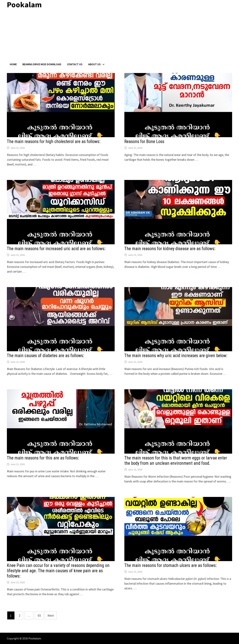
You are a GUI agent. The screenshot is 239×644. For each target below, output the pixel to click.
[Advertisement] (120, 36)
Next (51, 615)
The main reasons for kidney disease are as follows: (170, 249)
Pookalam (35, 638)
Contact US (75, 64)
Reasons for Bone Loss (144, 142)
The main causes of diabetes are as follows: (45, 356)
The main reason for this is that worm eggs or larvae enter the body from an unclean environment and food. (176, 461)
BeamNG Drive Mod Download (42, 64)
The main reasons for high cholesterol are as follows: (54, 142)
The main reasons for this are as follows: (43, 458)
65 (39, 615)
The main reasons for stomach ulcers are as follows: (171, 565)
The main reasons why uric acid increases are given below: (176, 356)
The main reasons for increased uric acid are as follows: (56, 249)
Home (13, 64)
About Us (94, 64)
